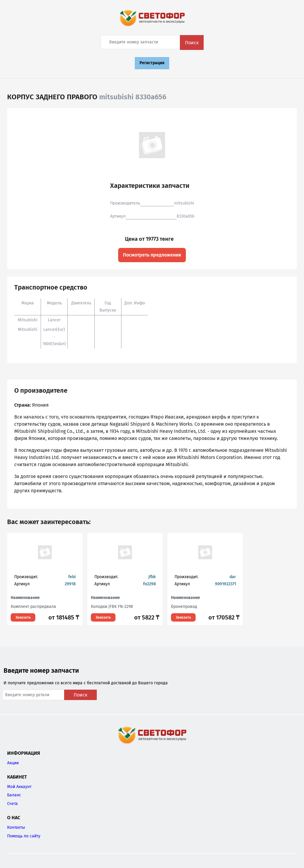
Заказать (23, 617)
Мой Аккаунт (19, 787)
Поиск (192, 43)
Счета (12, 804)
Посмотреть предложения (152, 255)
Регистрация (152, 63)
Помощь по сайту (24, 836)
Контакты (16, 827)
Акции (13, 763)
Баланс (14, 795)
